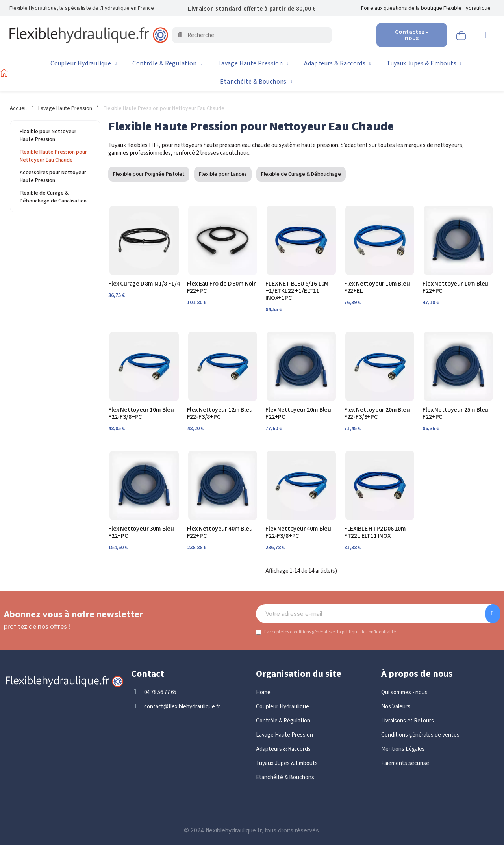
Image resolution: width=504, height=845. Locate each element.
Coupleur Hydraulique (83, 63)
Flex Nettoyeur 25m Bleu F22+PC (455, 413)
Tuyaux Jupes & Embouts (424, 63)
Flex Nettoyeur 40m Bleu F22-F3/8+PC (298, 532)
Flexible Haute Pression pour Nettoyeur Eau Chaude (53, 156)
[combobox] (253, 35)
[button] (461, 34)
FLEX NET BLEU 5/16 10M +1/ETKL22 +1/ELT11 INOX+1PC (297, 291)
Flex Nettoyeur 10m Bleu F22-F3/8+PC (141, 413)
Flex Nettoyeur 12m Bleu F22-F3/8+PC (220, 413)
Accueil (18, 108)
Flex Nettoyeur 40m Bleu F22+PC (220, 532)
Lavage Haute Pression (253, 63)
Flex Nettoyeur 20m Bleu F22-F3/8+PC (377, 413)
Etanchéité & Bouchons (256, 82)
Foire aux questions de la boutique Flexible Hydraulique (426, 8)
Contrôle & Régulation (167, 63)
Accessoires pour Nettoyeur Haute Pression (53, 176)
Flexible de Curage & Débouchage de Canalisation (53, 197)
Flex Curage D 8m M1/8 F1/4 (144, 284)
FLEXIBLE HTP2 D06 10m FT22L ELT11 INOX (375, 532)
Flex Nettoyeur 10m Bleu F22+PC (455, 287)
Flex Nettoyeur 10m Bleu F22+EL (377, 287)
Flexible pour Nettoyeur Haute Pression (48, 136)
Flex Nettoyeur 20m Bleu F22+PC (298, 413)
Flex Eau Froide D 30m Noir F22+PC (221, 287)
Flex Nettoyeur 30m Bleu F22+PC (141, 532)
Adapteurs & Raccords (337, 63)
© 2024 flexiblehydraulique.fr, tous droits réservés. (252, 830)
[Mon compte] (485, 35)
